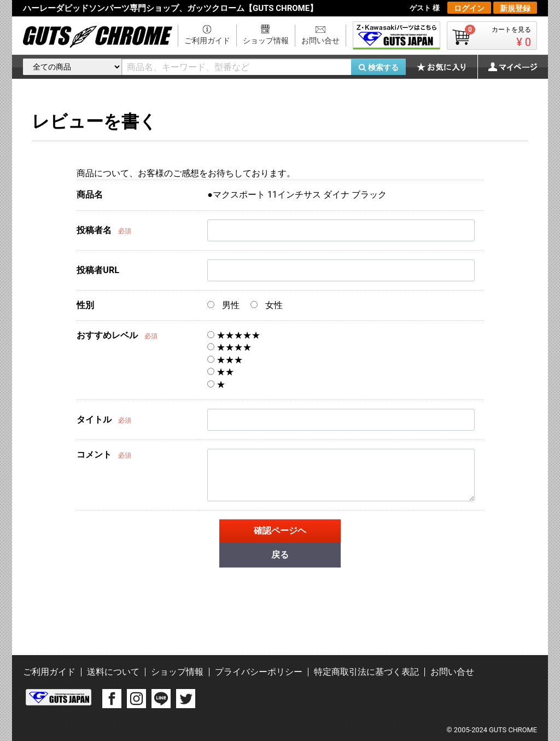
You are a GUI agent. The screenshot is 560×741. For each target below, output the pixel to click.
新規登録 (515, 8)
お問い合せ (320, 40)
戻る (280, 555)
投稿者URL (98, 270)
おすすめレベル (107, 335)
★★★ (225, 360)
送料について (113, 672)
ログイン (469, 8)
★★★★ (229, 347)
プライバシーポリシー (259, 672)
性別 (85, 305)
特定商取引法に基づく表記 (366, 672)
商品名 (90, 195)
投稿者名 (94, 230)
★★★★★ (234, 335)
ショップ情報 (266, 40)
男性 (223, 305)
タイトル (94, 419)
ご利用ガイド (207, 40)
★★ (221, 372)
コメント (94, 455)
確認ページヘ (280, 531)
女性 (267, 305)
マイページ (507, 67)
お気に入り (447, 67)
